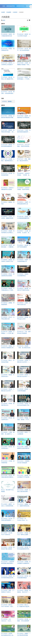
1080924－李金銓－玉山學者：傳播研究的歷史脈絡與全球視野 (8, 218)
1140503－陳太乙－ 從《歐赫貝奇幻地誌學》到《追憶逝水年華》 (24, 606)
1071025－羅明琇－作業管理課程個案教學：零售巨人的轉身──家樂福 (8, 146)
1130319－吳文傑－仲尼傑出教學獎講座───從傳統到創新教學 (8, 520)
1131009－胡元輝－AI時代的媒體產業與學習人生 (24, 549)
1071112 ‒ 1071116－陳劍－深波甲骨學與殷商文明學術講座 (24, 146)
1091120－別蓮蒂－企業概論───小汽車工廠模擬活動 (8, 333)
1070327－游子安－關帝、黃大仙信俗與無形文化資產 (24, 50)
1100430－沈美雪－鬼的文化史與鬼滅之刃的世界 (24, 405)
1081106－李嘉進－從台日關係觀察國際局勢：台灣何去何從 (24, 218)
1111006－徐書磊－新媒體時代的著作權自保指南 (24, 448)
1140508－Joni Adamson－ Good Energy (6, 621)
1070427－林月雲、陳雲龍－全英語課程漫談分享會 (8, 93)
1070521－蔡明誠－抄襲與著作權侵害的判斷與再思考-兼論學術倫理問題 (8, 117)
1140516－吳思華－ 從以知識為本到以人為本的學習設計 (8, 635)
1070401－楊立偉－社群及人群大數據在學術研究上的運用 (8, 79)
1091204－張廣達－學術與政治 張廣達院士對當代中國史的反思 (8, 348)
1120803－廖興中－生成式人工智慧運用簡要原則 (8, 506)
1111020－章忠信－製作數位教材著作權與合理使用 (8, 477)
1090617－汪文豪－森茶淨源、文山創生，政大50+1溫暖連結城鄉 (24, 233)
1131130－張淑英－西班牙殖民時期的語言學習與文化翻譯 (8, 578)
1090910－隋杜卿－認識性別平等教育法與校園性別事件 (24, 290)
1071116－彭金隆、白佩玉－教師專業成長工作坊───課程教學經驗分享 (8, 161)
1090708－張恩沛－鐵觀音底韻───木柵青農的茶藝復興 (8, 247)
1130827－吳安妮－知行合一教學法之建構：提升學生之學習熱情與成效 (24, 535)
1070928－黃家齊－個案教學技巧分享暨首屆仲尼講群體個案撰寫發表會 (24, 117)
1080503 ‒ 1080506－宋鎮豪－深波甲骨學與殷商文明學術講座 (24, 189)
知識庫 (3, 12)
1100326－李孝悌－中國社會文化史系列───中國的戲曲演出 (24, 362)
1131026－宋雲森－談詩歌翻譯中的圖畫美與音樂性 (24, 563)
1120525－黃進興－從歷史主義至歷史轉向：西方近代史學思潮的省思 (24, 491)
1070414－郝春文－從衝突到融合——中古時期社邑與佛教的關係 (24, 79)
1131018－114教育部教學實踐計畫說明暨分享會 (8, 563)
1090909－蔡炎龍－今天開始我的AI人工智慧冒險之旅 (8, 290)
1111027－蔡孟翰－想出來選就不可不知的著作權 (24, 477)
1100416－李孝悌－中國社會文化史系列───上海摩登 (8, 391)
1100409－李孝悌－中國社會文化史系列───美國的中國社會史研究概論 (24, 376)
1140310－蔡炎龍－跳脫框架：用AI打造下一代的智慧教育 (24, 592)
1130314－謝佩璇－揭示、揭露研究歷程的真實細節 (24, 506)
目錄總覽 (9, 12)
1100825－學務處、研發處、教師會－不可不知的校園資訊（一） (24, 420)
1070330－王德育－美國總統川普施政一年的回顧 (24, 65)
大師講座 (15, 12)
